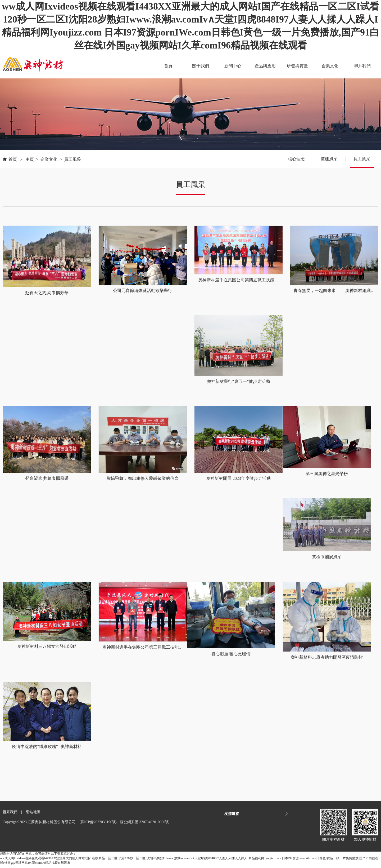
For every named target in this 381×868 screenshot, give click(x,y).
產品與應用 (266, 66)
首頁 (170, 66)
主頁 (30, 159)
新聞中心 (234, 66)
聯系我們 (362, 66)
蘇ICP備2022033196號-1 (100, 825)
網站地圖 (33, 815)
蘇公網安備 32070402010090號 (144, 825)
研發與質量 (298, 66)
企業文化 (330, 66)
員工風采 (72, 159)
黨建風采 (329, 159)
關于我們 (202, 66)
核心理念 (296, 159)
